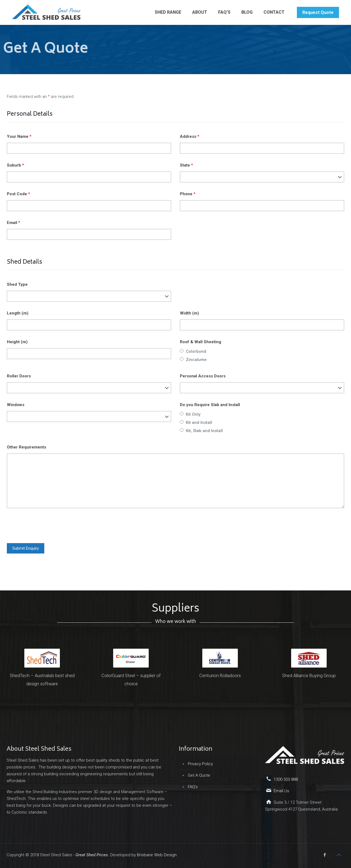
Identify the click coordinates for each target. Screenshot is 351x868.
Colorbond (196, 351)
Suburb (15, 165)
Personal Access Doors (203, 376)
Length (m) (18, 313)
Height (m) (17, 342)
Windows (16, 405)
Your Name (19, 136)
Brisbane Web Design (157, 855)
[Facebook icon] (325, 855)
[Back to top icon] (339, 855)
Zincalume (196, 360)
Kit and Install (199, 423)
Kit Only (193, 414)
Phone (188, 194)
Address (190, 136)
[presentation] (48, 526)
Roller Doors (19, 376)
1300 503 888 (286, 779)
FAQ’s (193, 787)
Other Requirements (27, 447)
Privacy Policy (200, 764)
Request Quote (318, 12)
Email (14, 223)
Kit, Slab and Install (204, 431)
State (186, 165)
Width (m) (189, 313)
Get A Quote (199, 775)
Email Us (281, 791)
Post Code (18, 194)
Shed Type (17, 284)
